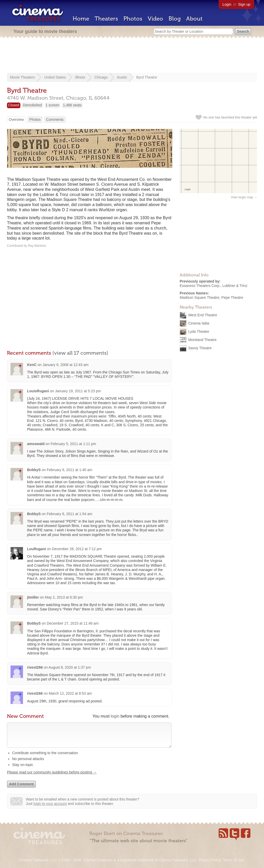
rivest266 (35, 667)
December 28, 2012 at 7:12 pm (77, 549)
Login (227, 4)
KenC (32, 365)
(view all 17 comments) (80, 353)
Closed (14, 105)
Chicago (101, 77)
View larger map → (244, 197)
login (115, 716)
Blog (175, 19)
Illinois (80, 77)
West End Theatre (203, 315)
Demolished (32, 105)
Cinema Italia (199, 323)
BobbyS (34, 470)
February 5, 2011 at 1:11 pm (73, 444)
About (194, 19)
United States (55, 77)
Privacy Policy (210, 860)
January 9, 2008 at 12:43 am (65, 365)
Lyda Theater (199, 331)
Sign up (244, 4)
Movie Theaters (22, 77)
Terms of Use (233, 860)
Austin (122, 77)
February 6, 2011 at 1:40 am (69, 470)
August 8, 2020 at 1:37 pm (70, 667)
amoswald (36, 444)
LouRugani (36, 549)
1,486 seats (72, 105)
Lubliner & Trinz (235, 286)
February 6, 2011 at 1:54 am (69, 514)
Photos (133, 19)
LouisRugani (38, 391)
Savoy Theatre (200, 348)
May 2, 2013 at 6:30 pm (64, 597)
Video (155, 19)
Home (81, 19)
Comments (55, 120)
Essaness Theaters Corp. (200, 286)
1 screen (53, 105)
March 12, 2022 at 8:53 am (70, 693)
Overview (16, 120)
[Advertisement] (132, 56)
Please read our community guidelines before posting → (52, 777)
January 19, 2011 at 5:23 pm (78, 391)
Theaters (106, 19)
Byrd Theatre (147, 77)
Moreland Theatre (202, 340)
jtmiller (33, 597)
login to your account (50, 809)
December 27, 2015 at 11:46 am (73, 623)
